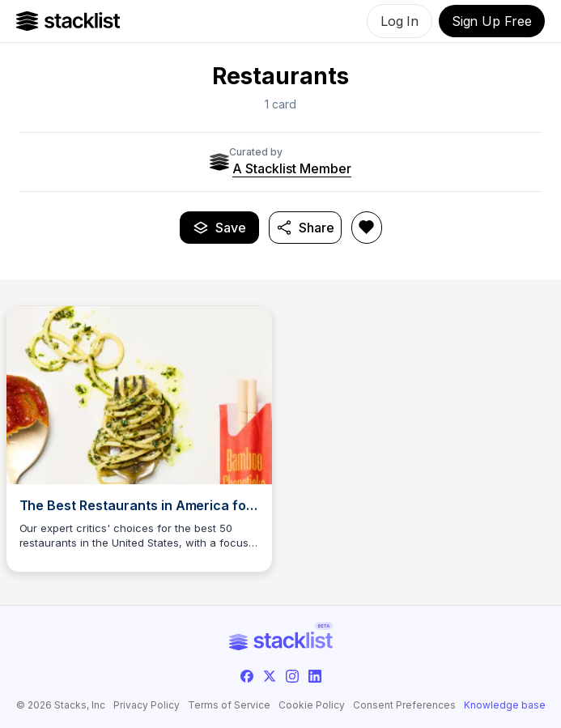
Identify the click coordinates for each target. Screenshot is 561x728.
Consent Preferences (404, 705)
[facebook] (247, 676)
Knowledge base (505, 705)
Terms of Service (229, 705)
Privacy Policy (147, 705)
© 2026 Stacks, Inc (61, 705)
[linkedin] (315, 676)
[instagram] (292, 676)
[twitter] (270, 676)
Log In (399, 21)
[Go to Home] (68, 21)
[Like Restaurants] (367, 228)
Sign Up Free (492, 21)
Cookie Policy (312, 705)
